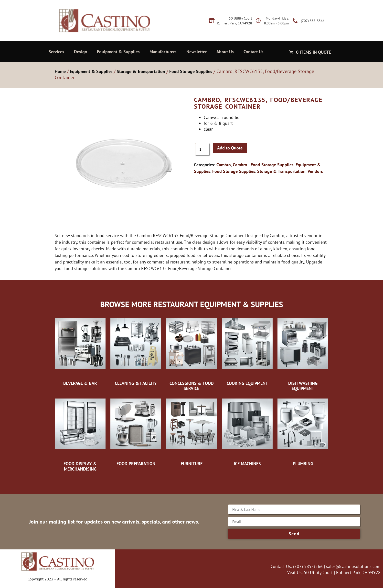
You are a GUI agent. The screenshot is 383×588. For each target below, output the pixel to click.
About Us (225, 52)
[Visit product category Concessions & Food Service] (191, 353)
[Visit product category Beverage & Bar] (80, 351)
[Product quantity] (202, 149)
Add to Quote (230, 148)
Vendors (315, 171)
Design (81, 52)
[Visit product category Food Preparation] (136, 431)
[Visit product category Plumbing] (303, 431)
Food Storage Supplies (191, 71)
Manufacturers (163, 52)
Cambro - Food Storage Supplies (263, 165)
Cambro (224, 165)
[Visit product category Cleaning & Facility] (136, 351)
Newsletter (197, 52)
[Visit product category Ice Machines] (247, 431)
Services (56, 52)
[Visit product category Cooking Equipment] (247, 351)
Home (60, 71)
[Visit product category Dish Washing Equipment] (303, 353)
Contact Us (254, 52)
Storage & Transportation (141, 71)
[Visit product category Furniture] (191, 431)
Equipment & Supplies (118, 52)
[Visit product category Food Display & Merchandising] (80, 434)
